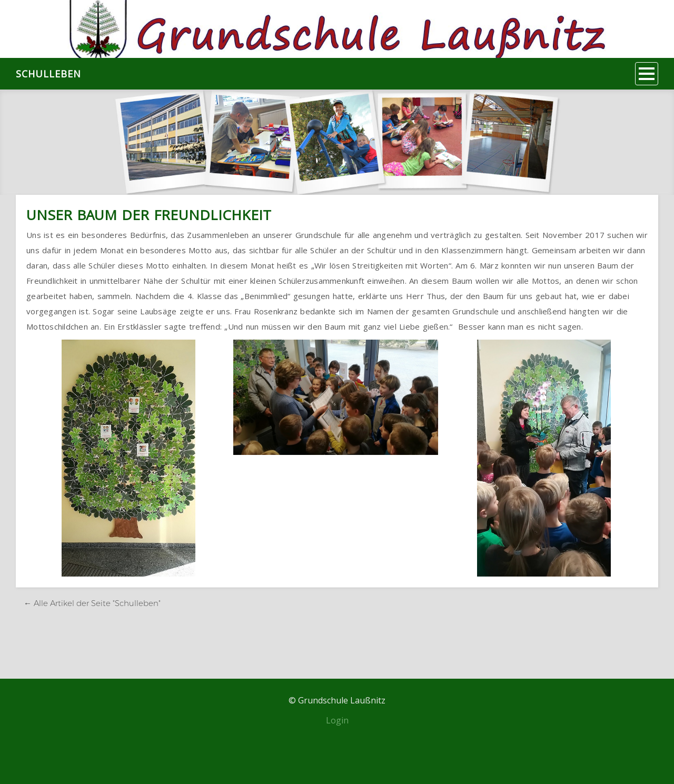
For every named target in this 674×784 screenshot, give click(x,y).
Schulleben (48, 74)
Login (337, 720)
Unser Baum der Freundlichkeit (149, 215)
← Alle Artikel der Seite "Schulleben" (92, 603)
